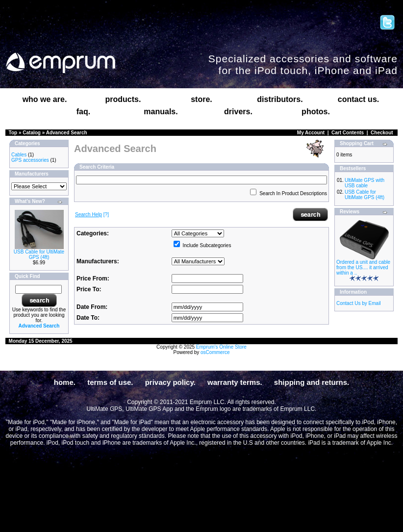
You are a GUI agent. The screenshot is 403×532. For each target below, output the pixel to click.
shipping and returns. (312, 382)
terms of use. (110, 382)
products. (123, 99)
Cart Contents (348, 133)
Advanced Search (67, 133)
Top (13, 133)
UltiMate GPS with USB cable (365, 183)
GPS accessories (30, 160)
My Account (311, 133)
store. (201, 99)
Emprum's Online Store (221, 347)
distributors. (280, 99)
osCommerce (215, 352)
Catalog (32, 133)
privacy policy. (170, 382)
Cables (19, 155)
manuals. (161, 112)
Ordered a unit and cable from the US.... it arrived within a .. (363, 267)
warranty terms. (235, 382)
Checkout (382, 133)
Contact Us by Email (359, 303)
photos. (316, 112)
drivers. (238, 112)
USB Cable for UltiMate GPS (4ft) (39, 254)
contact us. (358, 99)
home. (65, 382)
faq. (83, 112)
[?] (92, 215)
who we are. (45, 99)
